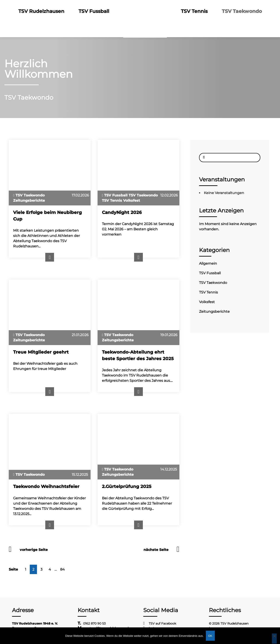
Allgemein (208, 263)
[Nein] (274, 639)
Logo (145, 11)
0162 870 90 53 (94, 623)
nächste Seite (156, 550)
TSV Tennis (195, 11)
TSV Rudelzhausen (42, 11)
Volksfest (207, 302)
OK (210, 636)
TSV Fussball (94, 11)
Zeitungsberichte (214, 312)
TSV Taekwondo (242, 11)
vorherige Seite (34, 550)
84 (62, 569)
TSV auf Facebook (162, 623)
